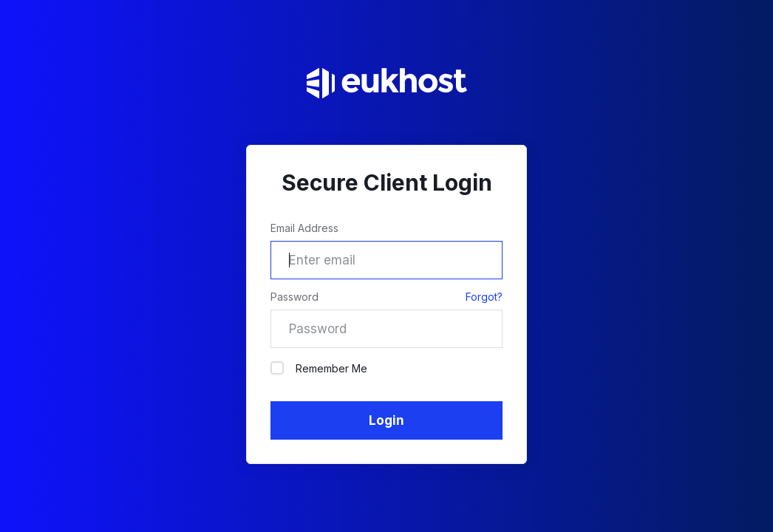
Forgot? (484, 297)
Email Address (304, 228)
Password (294, 297)
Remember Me (319, 368)
